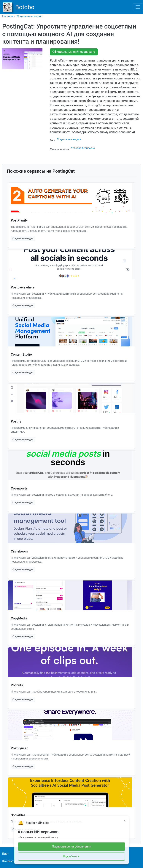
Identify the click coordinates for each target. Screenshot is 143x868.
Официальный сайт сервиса (74, 52)
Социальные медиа (30, 16)
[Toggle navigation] (138, 7)
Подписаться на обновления (71, 846)
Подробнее (71, 857)
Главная (8, 16)
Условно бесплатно (83, 148)
